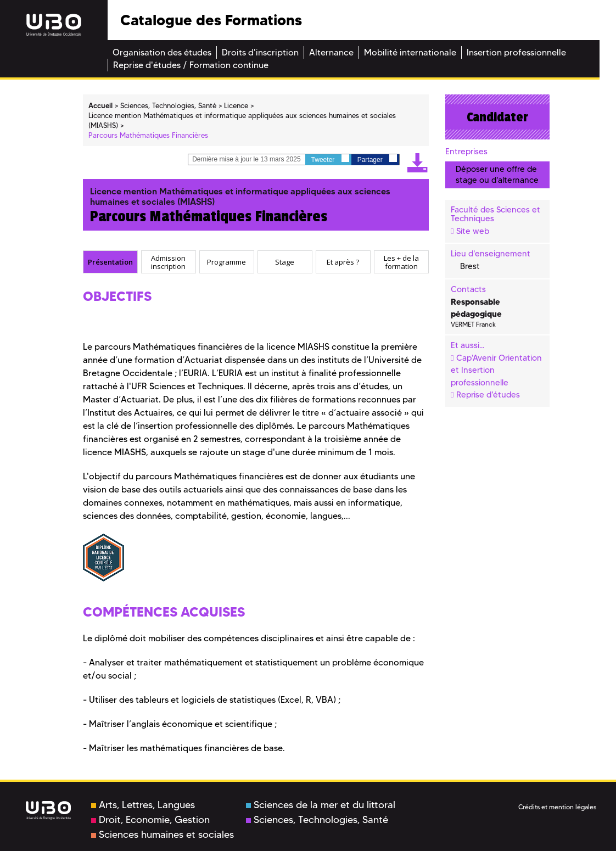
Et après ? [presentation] (343, 262)
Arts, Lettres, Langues (143, 805)
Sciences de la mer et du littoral (321, 805)
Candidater (497, 117)
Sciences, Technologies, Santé (317, 820)
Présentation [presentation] (110, 262)
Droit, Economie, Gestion (150, 820)
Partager (377, 159)
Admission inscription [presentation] (168, 262)
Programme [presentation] (226, 262)
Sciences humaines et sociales (163, 835)
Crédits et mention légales (557, 807)
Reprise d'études (488, 395)
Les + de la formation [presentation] (401, 262)
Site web (473, 231)
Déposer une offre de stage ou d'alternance (497, 174)
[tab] (110, 262)
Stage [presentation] (285, 262)
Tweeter (330, 159)
